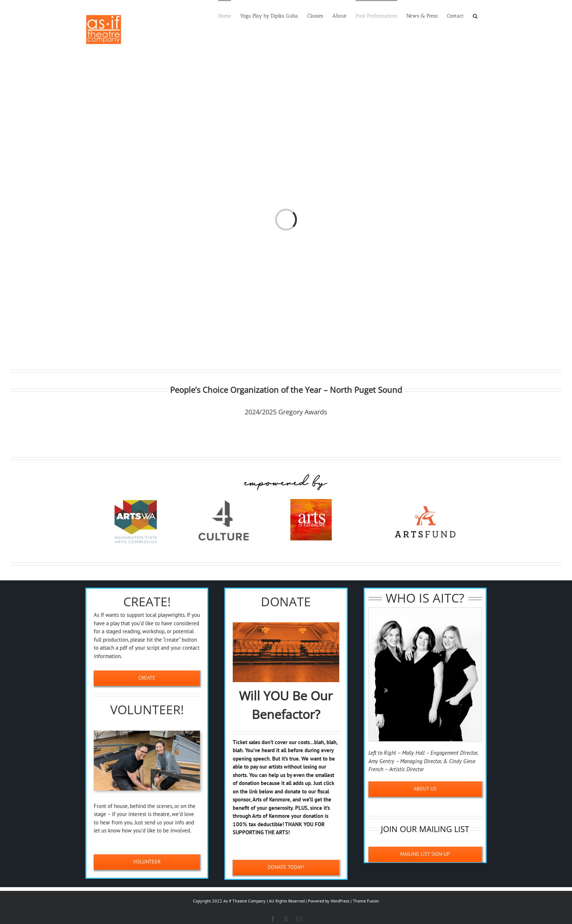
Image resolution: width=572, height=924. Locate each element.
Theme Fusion (366, 901)
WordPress (340, 901)
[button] (475, 15)
